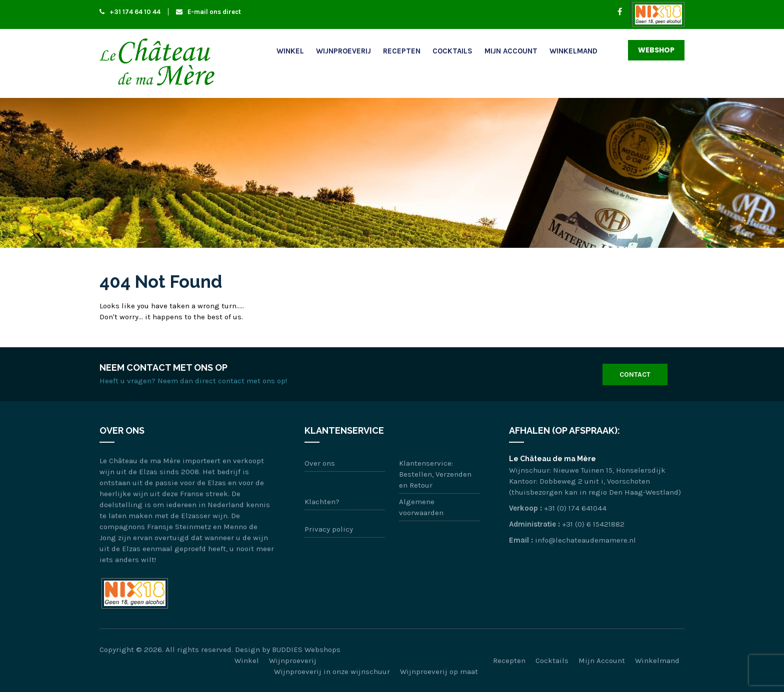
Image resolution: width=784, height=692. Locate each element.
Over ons (320, 463)
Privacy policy (329, 529)
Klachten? (322, 502)
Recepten (402, 51)
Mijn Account (511, 51)
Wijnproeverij (343, 51)
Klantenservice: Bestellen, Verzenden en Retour (435, 474)
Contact (635, 374)
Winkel (290, 51)
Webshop (656, 50)
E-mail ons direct (208, 12)
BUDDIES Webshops (306, 650)
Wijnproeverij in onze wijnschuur (332, 672)
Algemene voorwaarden (421, 507)
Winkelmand (573, 51)
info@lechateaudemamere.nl (585, 540)
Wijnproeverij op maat (439, 672)
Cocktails (452, 51)
